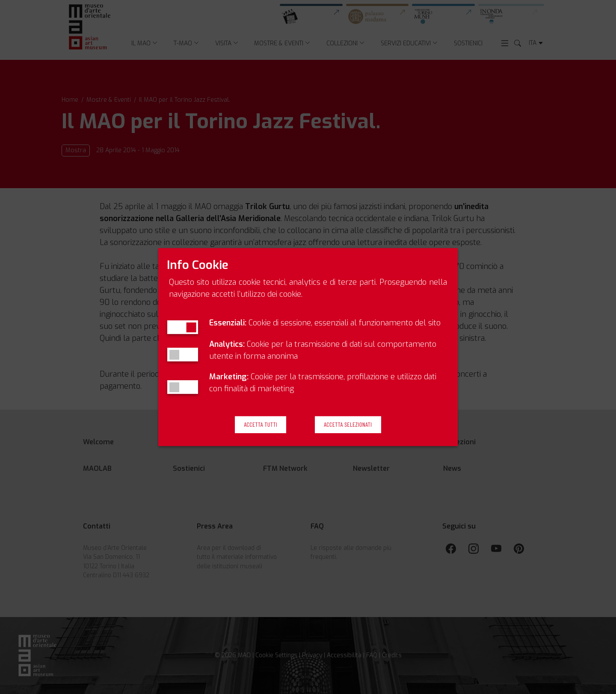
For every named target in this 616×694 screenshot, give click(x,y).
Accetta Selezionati (348, 425)
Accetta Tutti (261, 425)
